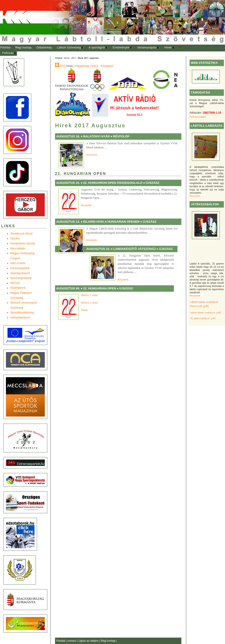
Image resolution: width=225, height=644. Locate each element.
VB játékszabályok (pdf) (202, 318)
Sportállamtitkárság (22, 313)
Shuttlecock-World (21, 234)
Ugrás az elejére (89, 641)
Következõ (107, 66)
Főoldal (5, 48)
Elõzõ (95, 66)
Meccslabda (18, 249)
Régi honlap (23, 48)
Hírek (168, 48)
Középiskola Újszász (23, 243)
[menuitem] (5, 48)
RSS (63, 66)
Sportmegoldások (21, 278)
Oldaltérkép (44, 48)
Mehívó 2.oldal (90, 303)
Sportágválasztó (20, 273)
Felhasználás (198, 117)
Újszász (15, 238)
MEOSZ (15, 283)
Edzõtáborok (18, 288)
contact (72, 641)
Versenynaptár (147, 48)
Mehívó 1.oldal (90, 295)
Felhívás (8, 53)
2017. (74, 58)
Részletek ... (196, 196)
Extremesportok (20, 268)
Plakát (84, 310)
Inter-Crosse (18, 263)
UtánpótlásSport (20, 318)
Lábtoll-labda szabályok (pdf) (205, 313)
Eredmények (121, 48)
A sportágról (97, 48)
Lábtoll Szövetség (69, 48)
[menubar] (91, 50)
